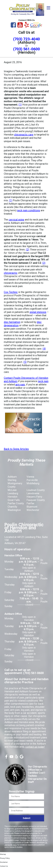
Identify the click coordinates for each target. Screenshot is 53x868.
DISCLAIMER (9, 840)
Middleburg (33, 483)
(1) (20, 105)
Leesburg (13, 493)
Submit (27, 818)
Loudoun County (36, 490)
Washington (14, 510)
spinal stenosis (38, 312)
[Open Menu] (48, 8)
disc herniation (12, 322)
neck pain (43, 381)
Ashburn (12, 477)
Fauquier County (36, 500)
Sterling (12, 480)
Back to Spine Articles (16, 449)
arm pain (20, 385)
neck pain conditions (29, 210)
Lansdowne (33, 493)
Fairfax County (16, 503)
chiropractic (11, 273)
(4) (44, 349)
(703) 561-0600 (26, 49)
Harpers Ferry (34, 497)
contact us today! (35, 747)
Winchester (33, 510)
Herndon (12, 497)
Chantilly (12, 507)
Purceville (32, 480)
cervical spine (16, 220)
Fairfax (30, 503)
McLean (12, 490)
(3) (44, 263)
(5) (25, 362)
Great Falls (14, 500)
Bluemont (32, 507)
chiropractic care (24, 135)
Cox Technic (11, 292)
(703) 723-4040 (26, 39)
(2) (28, 250)
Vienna (30, 477)
